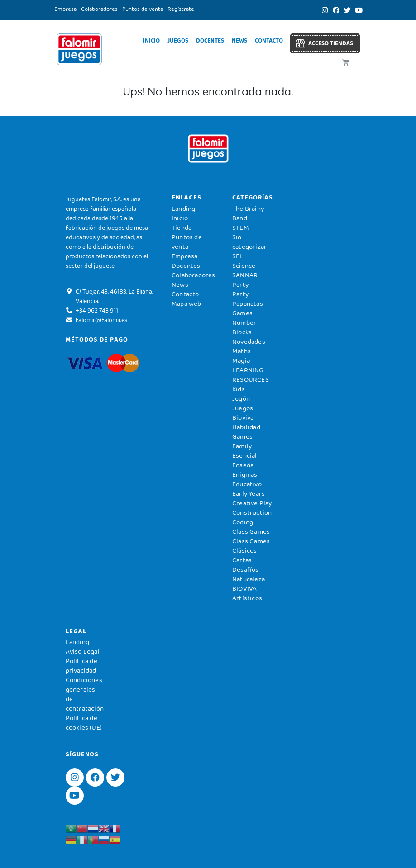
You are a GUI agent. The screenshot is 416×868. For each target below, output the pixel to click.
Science (244, 266)
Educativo (247, 484)
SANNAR (245, 275)
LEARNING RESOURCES (251, 375)
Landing (183, 209)
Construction (252, 512)
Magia (241, 360)
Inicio (151, 40)
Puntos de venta (143, 9)
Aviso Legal (83, 651)
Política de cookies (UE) (84, 723)
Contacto (269, 40)
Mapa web (186, 304)
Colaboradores (99, 9)
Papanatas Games (248, 308)
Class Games (251, 531)
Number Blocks (244, 327)
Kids (239, 389)
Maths (241, 351)
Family (242, 446)
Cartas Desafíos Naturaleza (249, 569)
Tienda (182, 228)
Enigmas (245, 474)
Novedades (249, 342)
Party (240, 285)
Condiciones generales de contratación (85, 694)
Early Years (249, 493)
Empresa (65, 9)
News (239, 40)
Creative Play (252, 503)
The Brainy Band (248, 213)
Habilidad (246, 427)
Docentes (210, 40)
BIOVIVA (244, 588)
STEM (241, 228)
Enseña (243, 465)
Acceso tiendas (331, 43)
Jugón (241, 398)
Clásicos (245, 550)
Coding (243, 522)
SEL (238, 256)
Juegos (178, 40)
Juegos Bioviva (243, 413)
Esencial (245, 455)
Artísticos (247, 598)
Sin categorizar (249, 242)
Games (242, 436)
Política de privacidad (81, 666)
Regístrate (181, 9)
